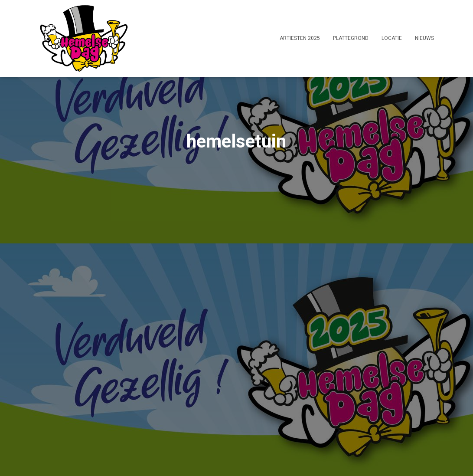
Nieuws (424, 38)
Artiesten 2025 (300, 38)
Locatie (392, 38)
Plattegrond (351, 38)
